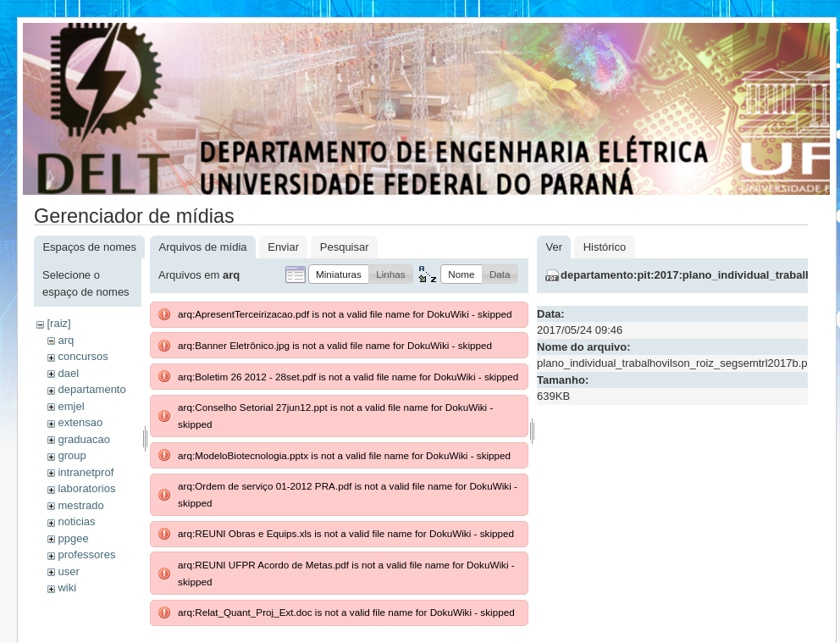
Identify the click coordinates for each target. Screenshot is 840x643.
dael (68, 373)
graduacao (83, 439)
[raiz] (58, 323)
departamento (91, 389)
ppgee (73, 538)
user (68, 571)
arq (66, 340)
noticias (76, 521)
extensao (80, 422)
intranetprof (86, 472)
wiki (67, 588)
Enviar (283, 247)
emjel (71, 406)
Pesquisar (345, 247)
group (72, 455)
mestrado (80, 505)
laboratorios (86, 488)
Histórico (605, 247)
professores (86, 554)
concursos (83, 356)
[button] (339, 274)
